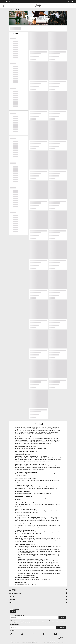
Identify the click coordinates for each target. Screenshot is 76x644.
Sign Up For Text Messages (17, 615)
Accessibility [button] (69, 1)
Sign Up (13, 612)
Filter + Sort (19, 33)
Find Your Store (14, 625)
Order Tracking (7, 1)
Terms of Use (31, 621)
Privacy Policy (38, 621)
